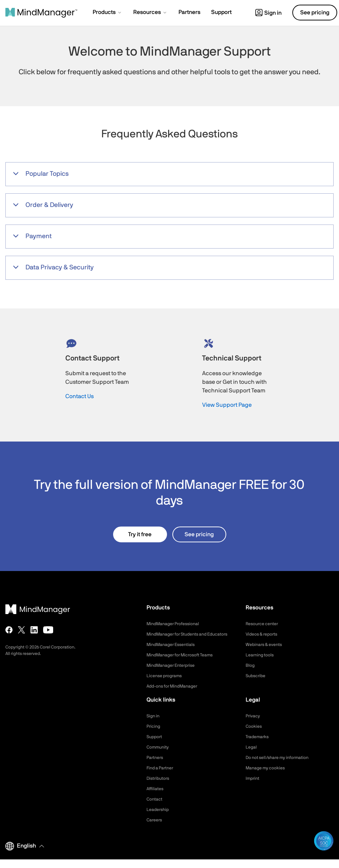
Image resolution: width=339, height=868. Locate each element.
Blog (251, 665)
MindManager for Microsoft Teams (185, 664)
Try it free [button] (140, 534)
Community (159, 756)
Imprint (254, 787)
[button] (108, 13)
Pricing (154, 735)
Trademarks (259, 745)
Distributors (160, 787)
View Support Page (227, 405)
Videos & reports (264, 634)
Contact (156, 808)
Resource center (265, 624)
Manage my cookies (268, 777)
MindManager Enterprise (175, 674)
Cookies (255, 735)
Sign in (268, 13)
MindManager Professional (177, 624)
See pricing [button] (315, 13)
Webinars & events (267, 645)
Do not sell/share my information (283, 766)
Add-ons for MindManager (176, 695)
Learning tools (262, 655)
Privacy (254, 725)
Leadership (159, 818)
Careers (155, 829)
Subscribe (257, 676)
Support (155, 745)
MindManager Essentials (174, 653)
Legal (252, 756)
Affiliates (156, 797)
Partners (156, 766)
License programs (167, 684)
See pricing (199, 534)
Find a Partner (162, 777)
